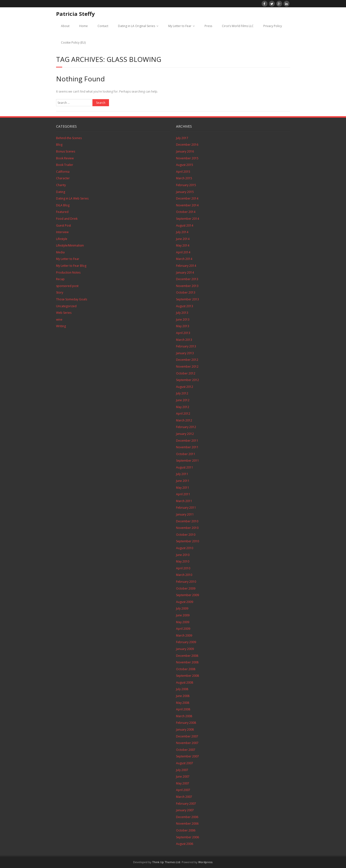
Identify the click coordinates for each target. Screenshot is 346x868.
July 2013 (182, 313)
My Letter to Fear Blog (71, 266)
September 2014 (188, 219)
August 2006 (185, 844)
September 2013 (188, 299)
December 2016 (187, 145)
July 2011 (182, 474)
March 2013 (184, 340)
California (63, 172)
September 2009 (188, 595)
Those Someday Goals (72, 299)
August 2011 (185, 467)
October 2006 (186, 830)
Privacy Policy (273, 26)
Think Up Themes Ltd (166, 862)
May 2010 (183, 561)
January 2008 (185, 730)
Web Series (64, 313)
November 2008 (187, 662)
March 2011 (184, 501)
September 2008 (188, 676)
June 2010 (183, 555)
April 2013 (183, 333)
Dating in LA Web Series (72, 198)
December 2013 (187, 279)
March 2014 (184, 259)
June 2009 (183, 615)
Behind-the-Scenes (69, 138)
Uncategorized (66, 306)
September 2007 (188, 756)
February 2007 (186, 804)
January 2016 (185, 151)
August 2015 (185, 165)
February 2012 (186, 427)
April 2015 (183, 172)
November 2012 (187, 367)
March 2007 (184, 797)
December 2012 (187, 360)
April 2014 (183, 252)
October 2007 (186, 750)
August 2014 (185, 225)
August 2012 (185, 387)
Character (63, 178)
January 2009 (185, 649)
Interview (62, 232)
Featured (62, 212)
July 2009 (182, 608)
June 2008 (183, 696)
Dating (61, 192)
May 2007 (183, 783)
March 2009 (184, 635)
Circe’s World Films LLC (238, 26)
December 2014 (187, 198)
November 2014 (187, 205)
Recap (60, 279)
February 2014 (186, 266)
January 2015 (185, 192)
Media (60, 252)
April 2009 (183, 629)
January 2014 (185, 272)
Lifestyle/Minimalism (70, 245)
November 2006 (187, 824)
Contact (103, 26)
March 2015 (184, 178)
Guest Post (64, 225)
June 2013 (183, 320)
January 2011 (185, 514)
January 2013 (185, 353)
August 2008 (185, 682)
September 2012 (188, 380)
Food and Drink (67, 219)
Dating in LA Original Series (137, 26)
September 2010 (188, 541)
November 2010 (187, 528)
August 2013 (185, 306)
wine (59, 320)
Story (60, 292)
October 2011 (186, 454)
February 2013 (186, 346)
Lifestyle (62, 239)
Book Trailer (65, 165)
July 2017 (182, 138)
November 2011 (187, 447)
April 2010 (183, 568)
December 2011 (187, 441)
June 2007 (183, 777)
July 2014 (182, 232)
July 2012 (182, 393)
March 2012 (184, 420)
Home (84, 26)
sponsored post (67, 286)
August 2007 (185, 763)
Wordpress (205, 862)
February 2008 (186, 723)
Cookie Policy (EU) (73, 43)
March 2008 (184, 716)
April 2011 (183, 494)
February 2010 (186, 582)
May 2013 (183, 326)
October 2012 (186, 373)
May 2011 (183, 488)
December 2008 (187, 656)
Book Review (65, 158)
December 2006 (187, 817)
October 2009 (186, 588)
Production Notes (68, 272)
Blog (59, 145)
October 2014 (186, 212)
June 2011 (183, 481)
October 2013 (186, 292)
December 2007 (187, 736)
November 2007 (187, 743)
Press (208, 26)
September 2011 (188, 461)
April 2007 (183, 790)
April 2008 (183, 709)
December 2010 (187, 521)
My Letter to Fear (180, 26)
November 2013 (187, 286)
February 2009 (186, 642)
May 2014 (183, 245)
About (65, 26)
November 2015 (187, 158)
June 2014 (183, 239)
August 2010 (185, 548)
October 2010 (186, 535)
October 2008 (186, 669)
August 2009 (185, 602)
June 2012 (183, 400)
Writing (61, 326)
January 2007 (185, 810)
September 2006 (188, 837)
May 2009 (183, 622)
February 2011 (186, 508)
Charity (61, 185)
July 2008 (182, 689)
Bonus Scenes (66, 151)
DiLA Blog (63, 205)
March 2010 (184, 575)
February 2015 (186, 185)
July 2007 (182, 770)
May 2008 (183, 703)
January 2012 (185, 434)
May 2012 (183, 407)
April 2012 (183, 414)
